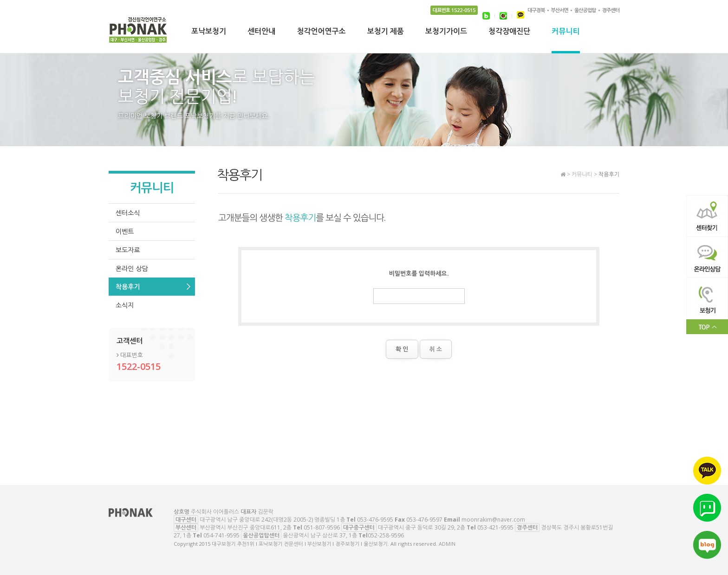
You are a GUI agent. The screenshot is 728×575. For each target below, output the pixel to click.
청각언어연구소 (321, 32)
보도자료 (128, 250)
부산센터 (186, 527)
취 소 (436, 349)
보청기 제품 (386, 32)
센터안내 (261, 32)
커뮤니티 (565, 32)
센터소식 (128, 213)
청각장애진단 (509, 32)
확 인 (402, 349)
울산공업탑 (585, 10)
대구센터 (186, 520)
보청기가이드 (446, 32)
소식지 (125, 305)
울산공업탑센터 (261, 535)
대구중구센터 (359, 527)
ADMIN (447, 544)
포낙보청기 (209, 32)
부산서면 (560, 10)
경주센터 (611, 10)
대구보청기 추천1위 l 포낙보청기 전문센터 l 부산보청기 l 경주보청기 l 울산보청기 (138, 32)
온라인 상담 (132, 268)
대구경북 (536, 10)
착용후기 (128, 287)
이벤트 (125, 231)
